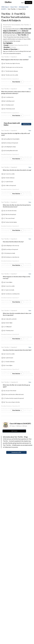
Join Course (14, 431)
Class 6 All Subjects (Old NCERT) (20, 424)
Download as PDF (16, 452)
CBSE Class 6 (5, 7)
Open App (28, 2)
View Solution (17, 82)
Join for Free (26, 124)
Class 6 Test (14, 7)
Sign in (23, 3)
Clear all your (12, 124)
